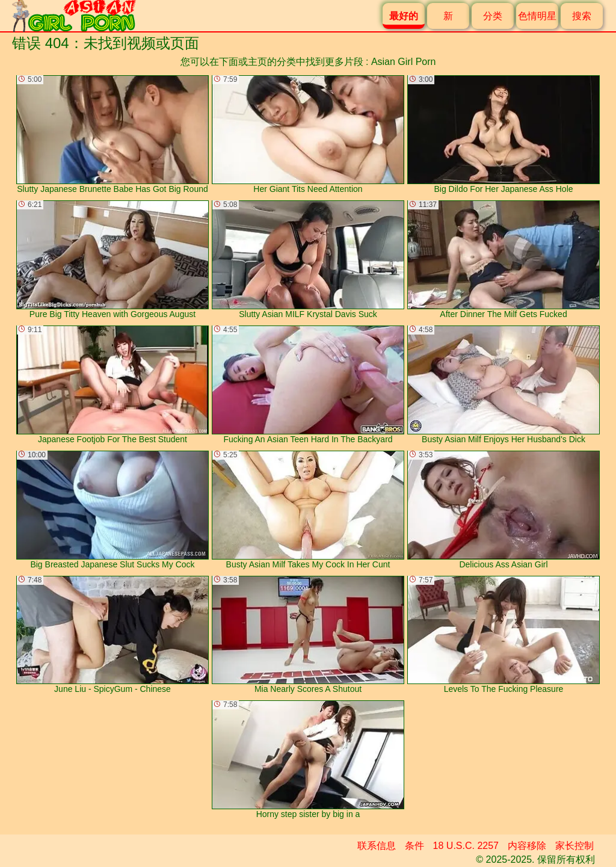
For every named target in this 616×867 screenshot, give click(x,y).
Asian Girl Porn (404, 62)
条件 (414, 846)
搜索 (582, 16)
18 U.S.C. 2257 (466, 846)
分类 (493, 16)
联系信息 (377, 846)
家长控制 (574, 846)
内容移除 (527, 846)
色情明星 (537, 16)
